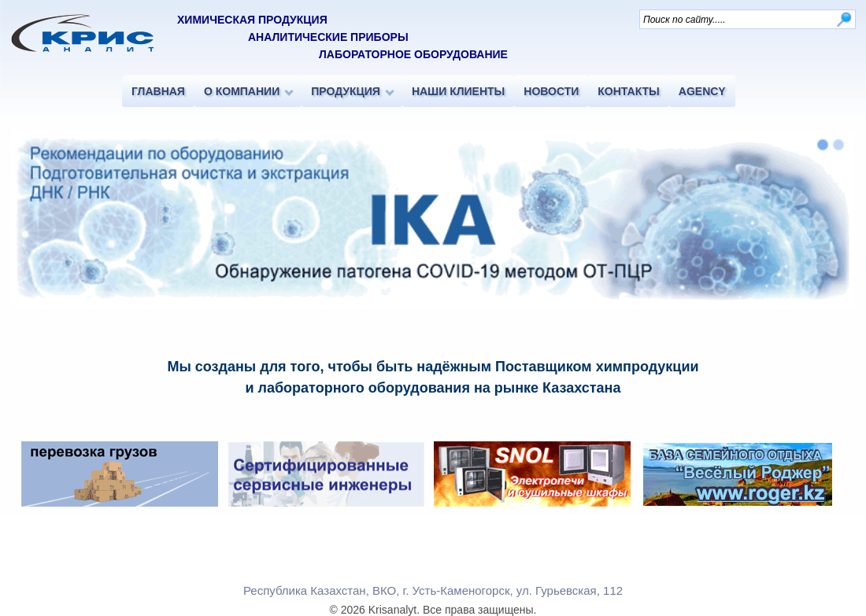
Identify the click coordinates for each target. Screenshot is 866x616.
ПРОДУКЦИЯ (346, 91)
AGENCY (702, 91)
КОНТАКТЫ (628, 91)
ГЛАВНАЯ (158, 91)
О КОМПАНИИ (242, 91)
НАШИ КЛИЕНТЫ (458, 91)
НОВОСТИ (551, 91)
